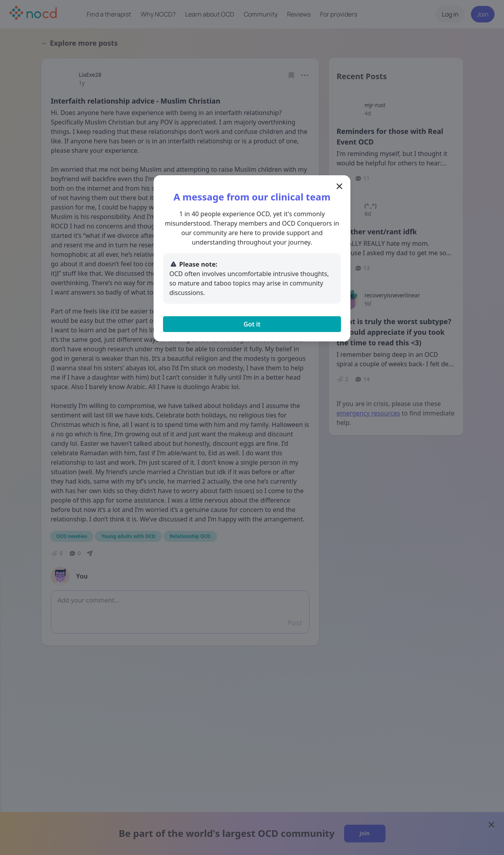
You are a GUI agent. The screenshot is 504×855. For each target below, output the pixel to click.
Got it (252, 324)
